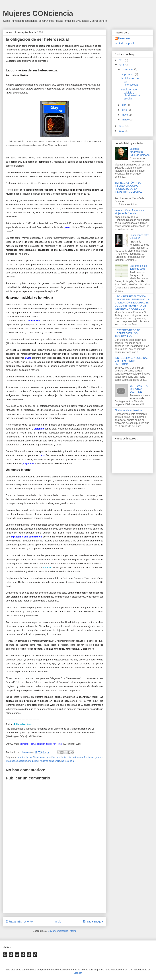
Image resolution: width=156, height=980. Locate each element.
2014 (122, 65)
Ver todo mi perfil (124, 43)
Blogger (78, 973)
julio (124, 105)
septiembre (128, 74)
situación (47, 567)
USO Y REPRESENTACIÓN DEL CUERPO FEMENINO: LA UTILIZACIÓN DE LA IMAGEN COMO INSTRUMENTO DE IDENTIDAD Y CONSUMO (132, 302)
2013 (122, 126)
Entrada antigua (93, 921)
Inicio (58, 921)
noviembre (128, 69)
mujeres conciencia (50, 761)
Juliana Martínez (23, 724)
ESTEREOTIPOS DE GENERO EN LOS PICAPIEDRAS (128, 333)
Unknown (124, 38)
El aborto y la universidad (129, 410)
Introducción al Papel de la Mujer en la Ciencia (130, 212)
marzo (125, 120)
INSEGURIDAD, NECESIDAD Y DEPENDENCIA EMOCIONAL (132, 361)
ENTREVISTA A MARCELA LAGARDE (139, 389)
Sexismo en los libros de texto (138, 267)
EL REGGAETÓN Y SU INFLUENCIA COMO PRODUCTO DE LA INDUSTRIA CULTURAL (128, 187)
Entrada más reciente (19, 921)
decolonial (61, 757)
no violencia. (68, 761)
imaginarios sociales (16, 761)
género (98, 757)
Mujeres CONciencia (38, 13)
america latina (24, 757)
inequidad (33, 761)
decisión (50, 757)
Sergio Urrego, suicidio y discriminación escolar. (130, 94)
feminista (89, 757)
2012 (122, 131)
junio (125, 110)
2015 (122, 60)
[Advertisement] (54, 888)
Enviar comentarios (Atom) (62, 931)
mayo (125, 115)
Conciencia (39, 757)
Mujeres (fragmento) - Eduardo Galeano (140, 152)
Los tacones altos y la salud (140, 237)
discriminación (75, 757)
